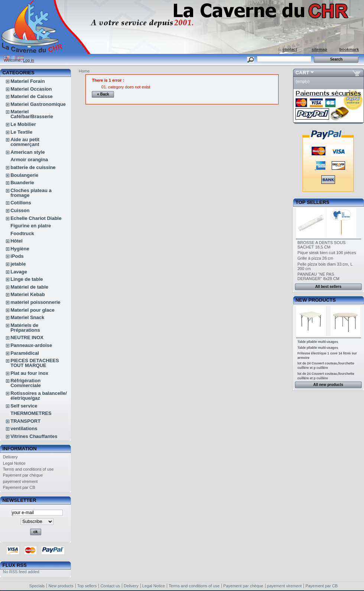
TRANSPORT (25, 421)
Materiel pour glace (32, 310)
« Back (103, 94)
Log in (29, 60)
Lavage (19, 272)
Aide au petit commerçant (25, 142)
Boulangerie (24, 175)
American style (28, 152)
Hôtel (17, 241)
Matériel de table (29, 287)
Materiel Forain (27, 81)
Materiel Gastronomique (38, 104)
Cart (303, 73)
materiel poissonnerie (35, 302)
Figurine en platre (31, 226)
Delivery (10, 457)
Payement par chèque (23, 475)
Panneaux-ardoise (31, 345)
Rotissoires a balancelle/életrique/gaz (39, 396)
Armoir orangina (29, 160)
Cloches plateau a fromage (31, 193)
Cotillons (21, 203)
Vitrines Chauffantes (34, 436)
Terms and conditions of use (28, 469)
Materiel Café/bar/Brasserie (32, 114)
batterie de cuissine (33, 167)
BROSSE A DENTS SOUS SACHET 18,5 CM (322, 245)
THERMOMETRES (31, 413)
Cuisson (20, 210)
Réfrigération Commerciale (26, 383)
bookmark (349, 49)
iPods (17, 256)
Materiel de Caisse (31, 96)
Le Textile (21, 132)
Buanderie (22, 183)
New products (316, 300)
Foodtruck (22, 233)
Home (84, 71)
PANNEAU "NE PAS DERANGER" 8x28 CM (318, 276)
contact (290, 49)
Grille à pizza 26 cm (316, 258)
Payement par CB (19, 487)
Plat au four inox (29, 373)
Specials (37, 586)
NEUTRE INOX (27, 337)
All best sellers (328, 287)
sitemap (319, 49)
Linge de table (27, 279)
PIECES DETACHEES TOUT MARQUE (35, 363)
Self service (24, 406)
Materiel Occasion (31, 89)
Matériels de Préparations (25, 328)
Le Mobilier (23, 124)
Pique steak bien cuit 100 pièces (327, 253)
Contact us (110, 586)
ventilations (24, 428)
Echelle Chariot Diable (36, 218)
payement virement (20, 481)
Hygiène (20, 249)
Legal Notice (14, 463)
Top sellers (313, 202)
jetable (18, 264)
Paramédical (25, 353)
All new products (328, 385)
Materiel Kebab (27, 294)
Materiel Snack (27, 317)
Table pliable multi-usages (318, 342)
